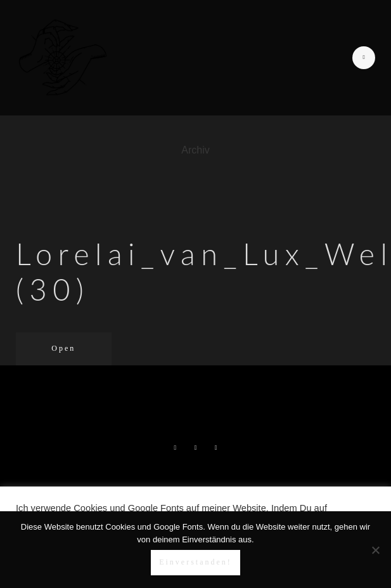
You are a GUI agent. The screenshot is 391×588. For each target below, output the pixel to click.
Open (63, 348)
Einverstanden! (195, 562)
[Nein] (375, 550)
